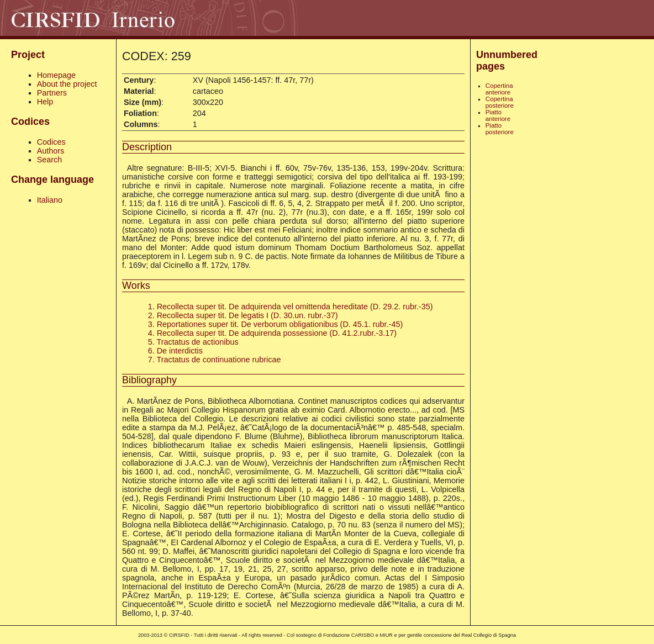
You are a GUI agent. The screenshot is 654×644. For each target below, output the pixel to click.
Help (45, 102)
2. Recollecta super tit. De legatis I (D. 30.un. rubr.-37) (243, 315)
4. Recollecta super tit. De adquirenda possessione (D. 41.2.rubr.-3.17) (272, 333)
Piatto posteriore (500, 129)
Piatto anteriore (498, 115)
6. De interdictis (175, 351)
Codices (51, 142)
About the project (67, 84)
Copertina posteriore (500, 102)
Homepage (56, 75)
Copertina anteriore (499, 89)
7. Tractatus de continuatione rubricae (215, 360)
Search (50, 160)
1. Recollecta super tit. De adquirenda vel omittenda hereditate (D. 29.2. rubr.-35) (291, 307)
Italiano (50, 200)
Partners (52, 93)
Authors (51, 151)
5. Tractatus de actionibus (193, 342)
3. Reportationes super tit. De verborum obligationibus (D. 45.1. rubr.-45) (276, 324)
